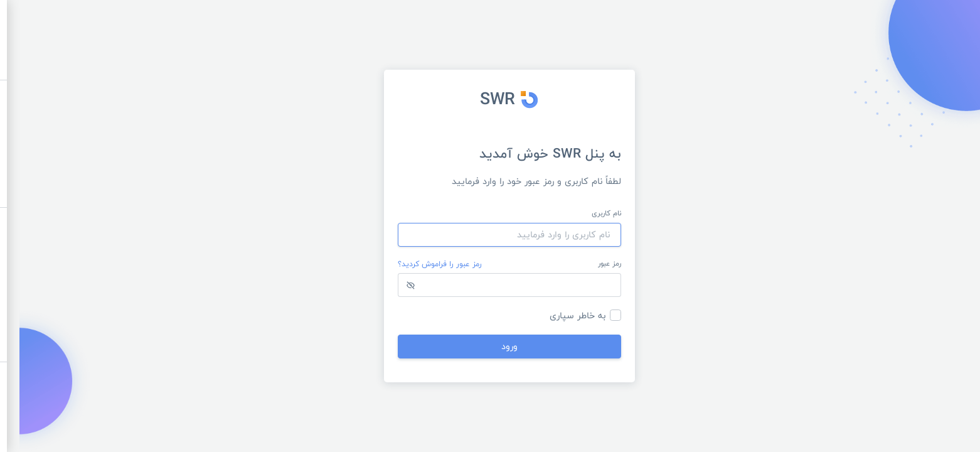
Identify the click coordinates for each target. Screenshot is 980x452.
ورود (490, 346)
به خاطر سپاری (558, 315)
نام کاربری (587, 213)
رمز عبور (590, 264)
